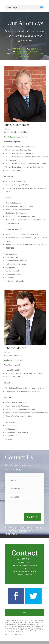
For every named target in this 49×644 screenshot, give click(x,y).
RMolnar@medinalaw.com (14, 360)
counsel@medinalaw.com (27, 51)
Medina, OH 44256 (24, 575)
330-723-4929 (37, 49)
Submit (32, 517)
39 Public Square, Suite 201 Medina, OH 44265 (28, 55)
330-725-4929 (19, 49)
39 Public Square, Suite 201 (24, 571)
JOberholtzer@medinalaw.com (16, 137)
